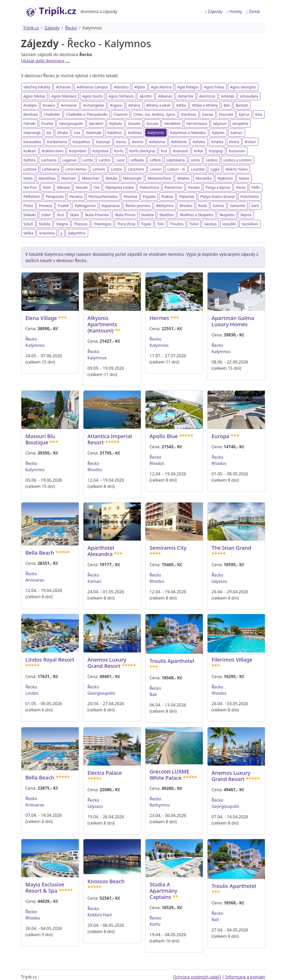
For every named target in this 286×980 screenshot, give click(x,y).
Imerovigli (32, 133)
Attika (181, 105)
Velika (29, 233)
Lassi (120, 160)
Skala (74, 215)
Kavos (121, 142)
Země (253, 11)
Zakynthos (77, 233)
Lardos (105, 160)
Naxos (244, 178)
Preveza (45, 206)
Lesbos (212, 160)
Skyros (246, 215)
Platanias (187, 196)
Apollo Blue (164, 436)
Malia (28, 178)
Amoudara (249, 96)
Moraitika (204, 178)
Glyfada (115, 123)
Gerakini (96, 123)
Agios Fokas (214, 87)
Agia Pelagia (188, 87)
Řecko (71, 28)
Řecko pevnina (138, 206)
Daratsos (188, 114)
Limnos (99, 169)
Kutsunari (237, 151)
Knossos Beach (106, 881)
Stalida (45, 224)
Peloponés (55, 196)
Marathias (47, 178)
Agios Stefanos (121, 96)
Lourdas (198, 169)
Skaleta (147, 215)
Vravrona (47, 233)
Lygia (215, 169)
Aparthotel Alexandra (101, 551)
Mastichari (91, 178)
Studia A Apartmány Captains (164, 891)
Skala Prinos (125, 215)
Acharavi (63, 87)
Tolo (160, 224)
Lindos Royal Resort (50, 660)
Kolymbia (100, 151)
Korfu (119, 151)
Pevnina (130, 196)
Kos (164, 151)
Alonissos (207, 96)
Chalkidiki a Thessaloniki (87, 114)
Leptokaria (176, 160)
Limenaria (51, 169)
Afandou (121, 87)
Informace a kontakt (245, 977)
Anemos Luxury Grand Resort (107, 663)
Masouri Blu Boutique (40, 439)
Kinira (234, 142)
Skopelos (227, 215)
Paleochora (149, 187)
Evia (259, 114)
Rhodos (186, 206)
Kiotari (250, 142)
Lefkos (155, 160)
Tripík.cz (31, 28)
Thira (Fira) (126, 224)
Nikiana (63, 187)
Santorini (238, 206)
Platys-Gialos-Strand (217, 196)
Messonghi (132, 178)
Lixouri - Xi (176, 169)
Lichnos (30, 169)
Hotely (235, 11)
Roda (203, 206)
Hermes (159, 318)
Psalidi (63, 206)
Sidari (46, 215)
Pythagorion (85, 206)
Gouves (134, 123)
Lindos (116, 169)
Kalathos (115, 133)
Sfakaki (30, 215)
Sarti (255, 206)
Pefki (255, 187)
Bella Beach (40, 553)
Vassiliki (229, 224)
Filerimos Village (232, 660)
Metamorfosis (159, 178)
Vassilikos (250, 224)
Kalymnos (156, 133)
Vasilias (210, 224)
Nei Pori (30, 187)
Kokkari (30, 151)
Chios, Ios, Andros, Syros (154, 114)
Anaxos (49, 105)
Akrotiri (146, 96)
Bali (227, 105)
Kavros (138, 142)
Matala (111, 178)
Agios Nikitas (35, 96)
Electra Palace (105, 773)
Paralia (194, 187)
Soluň (28, 224)
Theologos (102, 224)
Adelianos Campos (92, 87)
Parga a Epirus (218, 187)
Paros (241, 187)
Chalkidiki (52, 114)
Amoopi (228, 96)
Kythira (29, 160)
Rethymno (165, 206)
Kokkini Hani (53, 151)
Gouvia (152, 123)
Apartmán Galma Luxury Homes (233, 321)
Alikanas (165, 96)
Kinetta (217, 142)
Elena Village (41, 318)
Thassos (81, 224)
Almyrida (186, 96)
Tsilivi (194, 224)
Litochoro (136, 169)
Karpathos (81, 142)
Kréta (199, 151)
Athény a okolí (158, 105)
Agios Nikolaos (64, 96)
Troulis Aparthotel (172, 661)
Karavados (32, 142)
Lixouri (156, 169)
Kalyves (218, 133)
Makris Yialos (236, 169)
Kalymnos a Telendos (188, 133)
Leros (195, 160)
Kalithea (135, 133)
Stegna (62, 224)
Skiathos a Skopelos (197, 215)
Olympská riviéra (119, 187)
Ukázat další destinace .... (46, 61)
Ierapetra (240, 123)
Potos (28, 206)
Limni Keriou (76, 169)
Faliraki (30, 123)
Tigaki (146, 224)
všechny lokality (37, 87)
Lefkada (137, 160)
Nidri (47, 187)
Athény (134, 105)
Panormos (174, 187)
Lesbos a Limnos (238, 160)
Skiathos (167, 215)
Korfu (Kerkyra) (142, 151)
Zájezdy (214, 11)
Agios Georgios (243, 87)
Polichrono (250, 196)
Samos (218, 206)
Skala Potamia (97, 215)
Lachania (49, 160)
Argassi (116, 105)
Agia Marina (161, 87)
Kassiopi (103, 142)
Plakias (167, 196)
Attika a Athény (205, 105)
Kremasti (180, 151)
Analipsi (30, 105)
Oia (96, 187)
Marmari (69, 178)
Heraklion (172, 123)
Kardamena (57, 142)
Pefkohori (32, 196)
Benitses (31, 114)
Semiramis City (168, 548)
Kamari (237, 133)
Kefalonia (157, 142)
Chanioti (121, 114)
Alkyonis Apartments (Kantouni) (102, 324)
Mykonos (225, 178)
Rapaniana (111, 206)
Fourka (47, 123)
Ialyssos (220, 123)
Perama (76, 196)
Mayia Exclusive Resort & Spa (45, 888)
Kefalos (199, 142)
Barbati (242, 105)
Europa (221, 436)
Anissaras (69, 105)
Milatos (183, 178)
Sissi (60, 215)
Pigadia (149, 196)
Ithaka (63, 133)
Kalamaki (94, 133)
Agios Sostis (93, 96)
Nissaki (82, 187)
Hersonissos (197, 123)
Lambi (88, 160)
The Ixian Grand (232, 548)
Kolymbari (78, 151)
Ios (49, 133)
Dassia (208, 114)
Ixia (77, 133)
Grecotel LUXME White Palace (170, 775)
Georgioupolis (71, 123)
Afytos (140, 87)
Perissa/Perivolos (103, 196)
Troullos (177, 224)
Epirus (244, 114)
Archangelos (94, 105)
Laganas (69, 160)
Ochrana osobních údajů (197, 977)
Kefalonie (179, 142)
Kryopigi (216, 151)
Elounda (226, 114)
